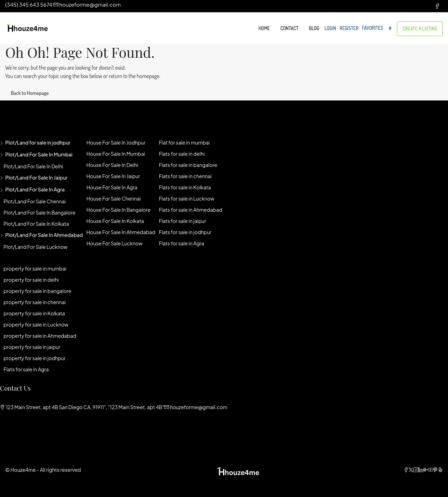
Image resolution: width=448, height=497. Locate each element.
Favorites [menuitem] (378, 28)
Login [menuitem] (330, 28)
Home (264, 28)
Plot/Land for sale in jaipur (36, 177)
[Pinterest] (435, 470)
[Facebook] (406, 470)
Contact (289, 28)
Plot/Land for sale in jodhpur (38, 142)
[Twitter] (411, 470)
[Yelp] (440, 470)
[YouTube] (430, 470)
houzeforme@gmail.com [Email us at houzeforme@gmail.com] (198, 407)
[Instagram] (416, 470)
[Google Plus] (426, 470)
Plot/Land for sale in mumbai (39, 154)
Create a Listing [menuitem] (420, 29)
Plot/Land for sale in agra (35, 189)
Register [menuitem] (349, 28)
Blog (314, 28)
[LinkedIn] (421, 470)
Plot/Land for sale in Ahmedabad (44, 235)
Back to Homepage (30, 93)
